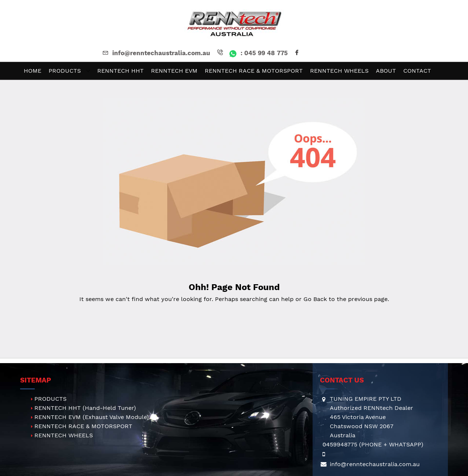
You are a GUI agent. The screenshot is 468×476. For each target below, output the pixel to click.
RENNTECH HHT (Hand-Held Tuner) (85, 408)
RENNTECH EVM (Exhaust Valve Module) (92, 417)
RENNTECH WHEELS (64, 435)
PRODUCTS (50, 399)
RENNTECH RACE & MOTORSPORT (83, 426)
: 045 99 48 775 (252, 53)
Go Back (315, 299)
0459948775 (340, 444)
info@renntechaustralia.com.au (156, 53)
